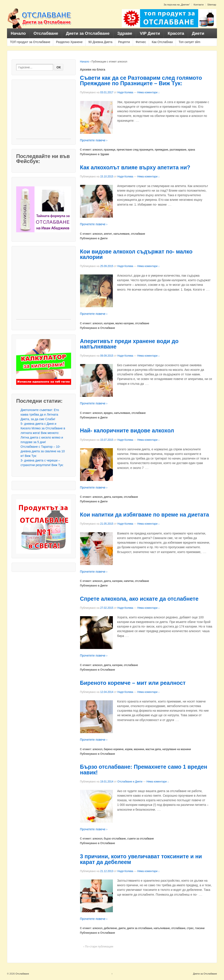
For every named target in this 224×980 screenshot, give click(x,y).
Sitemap (212, 5)
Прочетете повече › (94, 140)
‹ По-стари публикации (98, 946)
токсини (200, 928)
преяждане (161, 150)
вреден (108, 413)
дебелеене (110, 928)
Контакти (199, 5)
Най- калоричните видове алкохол (127, 430)
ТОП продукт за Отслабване (30, 42)
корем (129, 749)
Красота (176, 33)
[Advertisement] (44, 111)
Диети (198, 33)
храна (192, 150)
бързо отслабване (115, 839)
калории (109, 323)
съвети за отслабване (141, 839)
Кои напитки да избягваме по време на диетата (145, 515)
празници (110, 150)
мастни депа (153, 749)
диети (122, 928)
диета (107, 497)
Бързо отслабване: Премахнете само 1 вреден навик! (144, 769)
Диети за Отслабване (88, 33)
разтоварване (178, 150)
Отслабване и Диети (130, 782)
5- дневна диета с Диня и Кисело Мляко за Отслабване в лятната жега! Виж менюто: (43, 428)
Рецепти (124, 42)
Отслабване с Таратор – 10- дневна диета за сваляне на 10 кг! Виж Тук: (43, 451)
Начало (18, 33)
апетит (108, 234)
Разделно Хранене (69, 42)
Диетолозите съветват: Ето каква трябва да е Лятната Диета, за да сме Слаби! (40, 415)
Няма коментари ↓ (148, 92)
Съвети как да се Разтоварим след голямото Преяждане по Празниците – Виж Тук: (141, 81)
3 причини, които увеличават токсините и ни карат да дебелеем (141, 859)
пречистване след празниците (135, 150)
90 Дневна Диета (100, 42)
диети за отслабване (140, 928)
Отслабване (46, 33)
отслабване (138, 234)
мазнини (139, 749)
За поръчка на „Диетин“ (177, 5)
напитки (129, 581)
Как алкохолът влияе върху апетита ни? (135, 167)
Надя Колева (125, 92)
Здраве (125, 33)
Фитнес (141, 42)
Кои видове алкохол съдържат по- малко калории (136, 254)
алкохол (97, 150)
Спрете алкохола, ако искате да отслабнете (139, 599)
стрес (190, 928)
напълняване (121, 234)
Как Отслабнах (162, 42)
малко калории (124, 323)
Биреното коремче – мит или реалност (133, 683)
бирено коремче (114, 749)
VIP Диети (150, 33)
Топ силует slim (189, 42)
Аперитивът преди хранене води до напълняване (129, 344)
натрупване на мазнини (177, 749)
